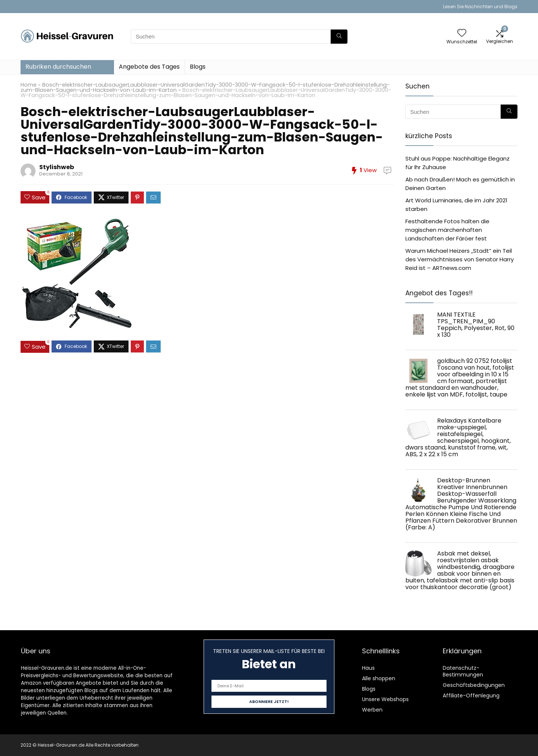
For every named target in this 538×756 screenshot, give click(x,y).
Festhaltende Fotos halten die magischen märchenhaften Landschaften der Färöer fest (447, 230)
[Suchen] (339, 37)
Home (29, 85)
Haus (368, 668)
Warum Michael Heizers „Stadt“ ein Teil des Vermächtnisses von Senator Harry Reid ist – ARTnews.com (460, 259)
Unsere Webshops (385, 699)
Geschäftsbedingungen (474, 685)
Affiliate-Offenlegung (471, 696)
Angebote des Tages (149, 67)
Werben (372, 710)
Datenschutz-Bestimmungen (463, 671)
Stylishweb (57, 167)
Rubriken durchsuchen (58, 67)
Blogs (198, 67)
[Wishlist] (462, 33)
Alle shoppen (379, 678)
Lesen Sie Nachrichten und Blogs (480, 7)
